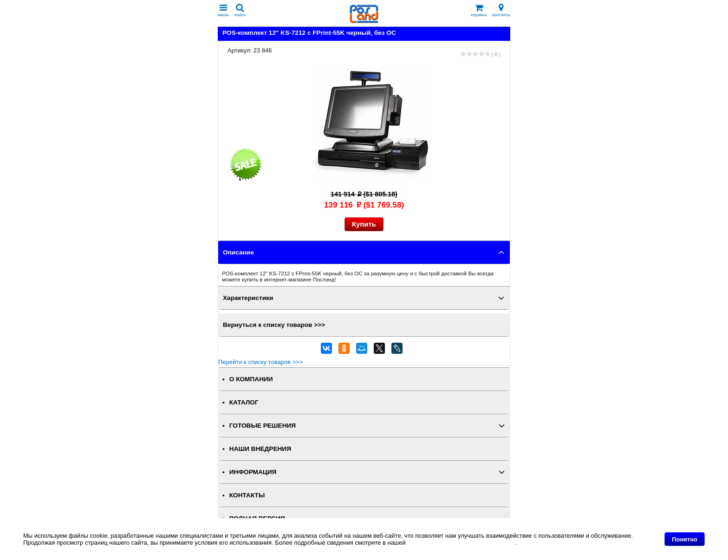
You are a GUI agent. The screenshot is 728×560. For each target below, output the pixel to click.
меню (223, 10)
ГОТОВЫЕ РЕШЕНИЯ (263, 426)
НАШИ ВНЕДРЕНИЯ (260, 449)
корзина (479, 10)
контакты (501, 10)
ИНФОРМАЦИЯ (253, 472)
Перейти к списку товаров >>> (260, 362)
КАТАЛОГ (244, 402)
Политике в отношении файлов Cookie (461, 543)
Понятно (685, 539)
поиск (240, 10)
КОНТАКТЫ (247, 495)
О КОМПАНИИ (251, 379)
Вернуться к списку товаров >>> (274, 325)
